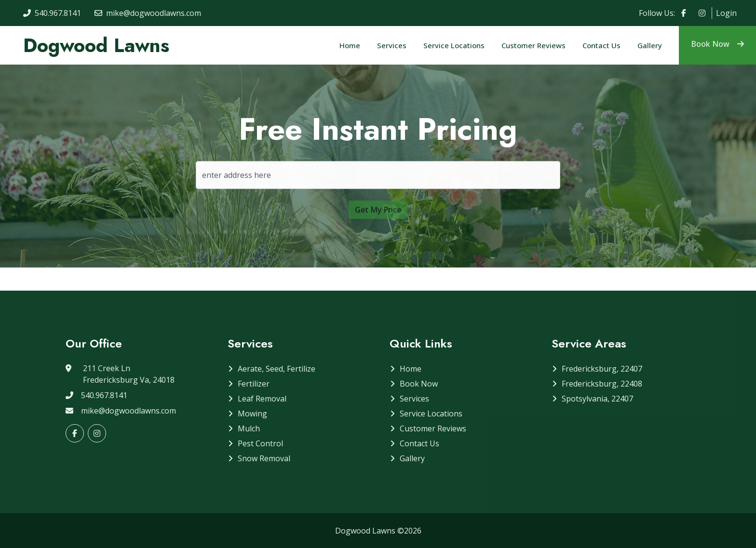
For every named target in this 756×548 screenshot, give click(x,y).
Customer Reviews (533, 45)
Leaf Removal (262, 399)
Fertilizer (254, 384)
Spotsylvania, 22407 (597, 399)
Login (726, 13)
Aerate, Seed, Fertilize (277, 369)
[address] (378, 181)
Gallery (650, 45)
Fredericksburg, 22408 (602, 384)
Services (392, 45)
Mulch (249, 428)
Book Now (717, 44)
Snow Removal (264, 458)
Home (350, 45)
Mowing (252, 414)
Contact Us (601, 45)
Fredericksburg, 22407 (602, 369)
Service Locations (454, 45)
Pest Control (260, 443)
